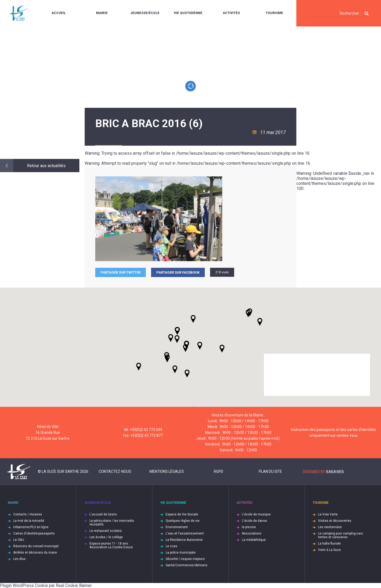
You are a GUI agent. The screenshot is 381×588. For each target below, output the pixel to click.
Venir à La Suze (329, 550)
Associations (252, 533)
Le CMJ (19, 540)
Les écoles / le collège (106, 537)
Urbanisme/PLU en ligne (31, 527)
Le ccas (171, 546)
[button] (200, 346)
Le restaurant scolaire (106, 531)
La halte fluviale (329, 544)
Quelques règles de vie (183, 521)
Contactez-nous (115, 471)
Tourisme (274, 13)
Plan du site (270, 471)
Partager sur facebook (178, 272)
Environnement (177, 527)
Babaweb (335, 472)
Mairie (102, 13)
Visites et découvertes (335, 521)
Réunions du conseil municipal (36, 546)
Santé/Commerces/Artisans (187, 565)
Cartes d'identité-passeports (34, 533)
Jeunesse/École (145, 13)
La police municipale (181, 553)
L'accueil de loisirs (103, 514)
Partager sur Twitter (121, 272)
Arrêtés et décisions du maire (35, 553)
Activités (231, 13)
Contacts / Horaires (28, 514)
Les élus (19, 559)
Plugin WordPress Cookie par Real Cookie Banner (46, 585)
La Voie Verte (328, 514)
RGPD (219, 471)
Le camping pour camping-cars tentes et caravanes (341, 535)
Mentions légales (167, 471)
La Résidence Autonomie (184, 540)
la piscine (249, 527)
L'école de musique (256, 514)
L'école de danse (254, 521)
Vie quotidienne (188, 13)
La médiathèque (254, 540)
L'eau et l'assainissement (185, 533)
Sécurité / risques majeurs (185, 559)
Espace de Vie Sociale (182, 514)
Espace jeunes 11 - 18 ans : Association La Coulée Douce (111, 545)
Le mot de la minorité (29, 521)
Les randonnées (330, 527)
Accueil (59, 13)
